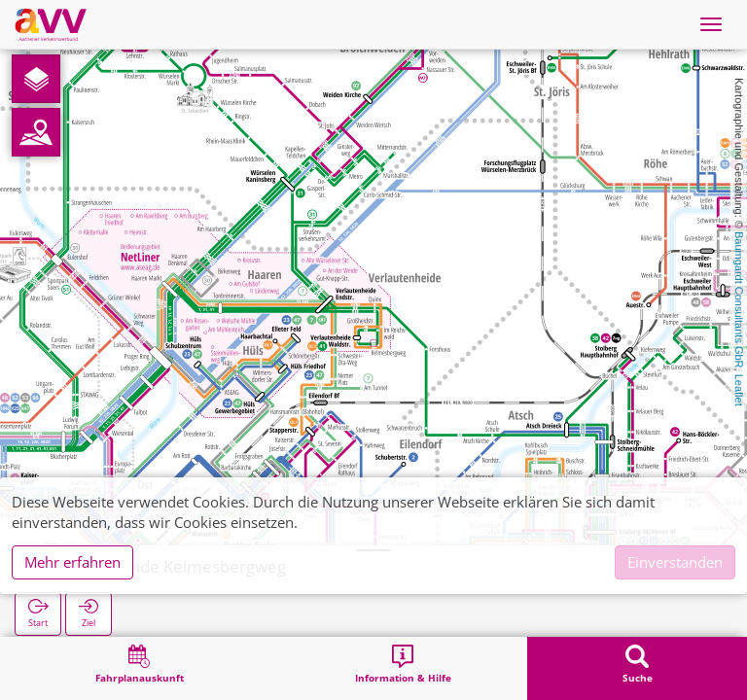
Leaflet (739, 390)
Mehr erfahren (72, 562)
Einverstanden (675, 562)
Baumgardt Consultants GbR (739, 300)
